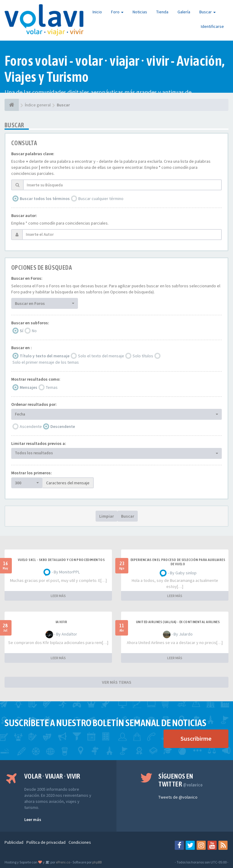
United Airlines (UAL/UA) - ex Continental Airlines (178, 622)
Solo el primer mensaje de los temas (46, 362)
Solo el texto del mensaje (101, 356)
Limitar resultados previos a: (39, 443)
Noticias (140, 12)
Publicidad (14, 842)
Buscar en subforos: (30, 323)
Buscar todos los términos (45, 199)
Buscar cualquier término (101, 199)
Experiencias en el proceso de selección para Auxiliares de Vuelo (178, 562)
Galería (184, 12)
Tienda (162, 12)
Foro (117, 12)
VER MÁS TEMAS (117, 682)
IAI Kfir (61, 622)
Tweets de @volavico (178, 797)
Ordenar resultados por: (34, 404)
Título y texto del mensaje (45, 356)
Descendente (63, 426)
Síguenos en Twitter (180, 780)
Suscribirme (196, 738)
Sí (22, 331)
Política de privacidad (46, 842)
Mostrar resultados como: (36, 379)
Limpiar (106, 516)
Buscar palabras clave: (33, 154)
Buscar (208, 12)
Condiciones (80, 842)
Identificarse (212, 26)
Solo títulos (143, 356)
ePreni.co (63, 862)
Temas (52, 387)
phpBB (97, 862)
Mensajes (29, 387)
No (34, 331)
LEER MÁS (58, 596)
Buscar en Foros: (27, 278)
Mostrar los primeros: (32, 473)
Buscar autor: (24, 215)
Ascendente (31, 426)
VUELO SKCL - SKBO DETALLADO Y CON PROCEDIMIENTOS (61, 560)
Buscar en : (22, 348)
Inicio (97, 12)
